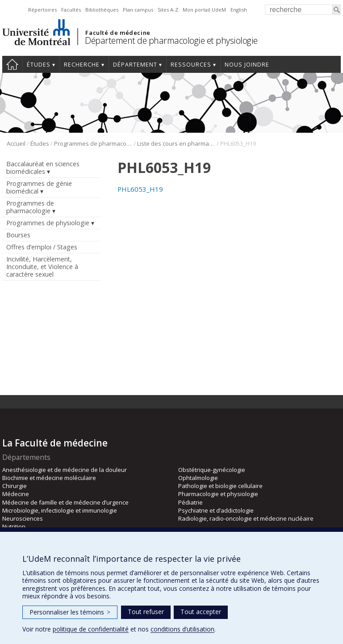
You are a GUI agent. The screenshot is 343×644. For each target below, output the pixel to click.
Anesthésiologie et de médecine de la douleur (65, 470)
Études (39, 65)
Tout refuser (146, 612)
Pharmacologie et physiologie (218, 494)
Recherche (82, 65)
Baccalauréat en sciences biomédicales (43, 168)
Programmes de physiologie (48, 223)
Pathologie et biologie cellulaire (220, 486)
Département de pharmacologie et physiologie (171, 40)
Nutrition (14, 526)
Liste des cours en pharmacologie (176, 143)
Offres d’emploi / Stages (42, 247)
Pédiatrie (190, 502)
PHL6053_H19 (140, 189)
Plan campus (138, 10)
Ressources (191, 65)
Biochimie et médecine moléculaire (49, 478)
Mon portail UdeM (204, 10)
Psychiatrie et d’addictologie (216, 510)
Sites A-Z (168, 10)
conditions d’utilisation (182, 629)
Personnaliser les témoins (70, 612)
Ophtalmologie (198, 478)
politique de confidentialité (91, 629)
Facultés (71, 10)
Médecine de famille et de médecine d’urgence (65, 502)
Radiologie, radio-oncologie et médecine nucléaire (246, 518)
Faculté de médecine (118, 33)
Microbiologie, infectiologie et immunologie (60, 510)
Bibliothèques (102, 10)
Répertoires (42, 10)
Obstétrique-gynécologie (212, 470)
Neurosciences (23, 518)
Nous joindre (247, 65)
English (239, 10)
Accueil (12, 64)
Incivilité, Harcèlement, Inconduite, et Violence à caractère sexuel (42, 267)
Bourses (18, 235)
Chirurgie (15, 486)
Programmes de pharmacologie (93, 143)
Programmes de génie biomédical (39, 187)
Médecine (16, 494)
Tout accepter (201, 612)
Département (135, 65)
